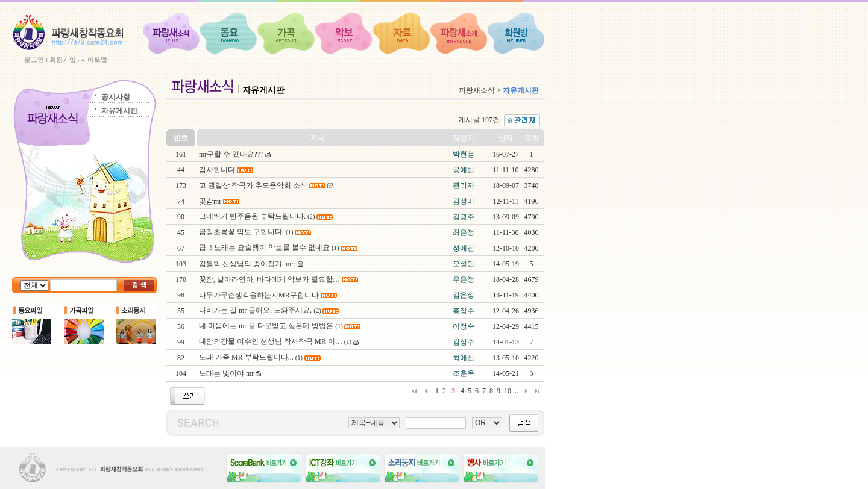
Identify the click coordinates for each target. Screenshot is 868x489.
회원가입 (63, 60)
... (516, 391)
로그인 (34, 60)
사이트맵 (94, 60)
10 (508, 391)
